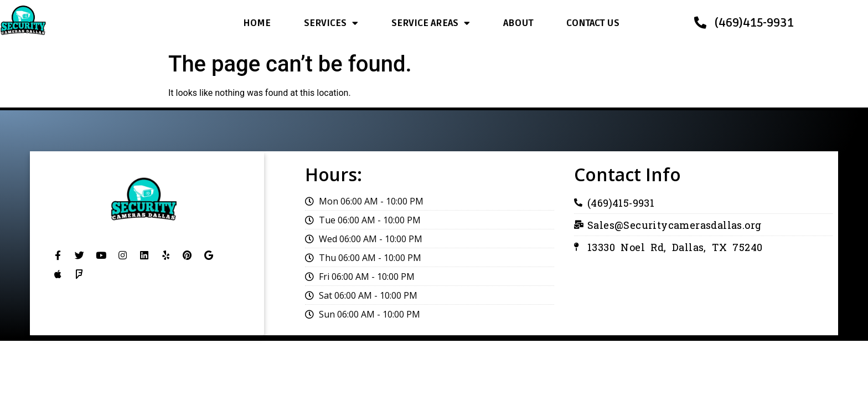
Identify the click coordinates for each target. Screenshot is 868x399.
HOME (257, 23)
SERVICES (331, 23)
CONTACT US (593, 23)
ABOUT (518, 23)
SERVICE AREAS (431, 23)
